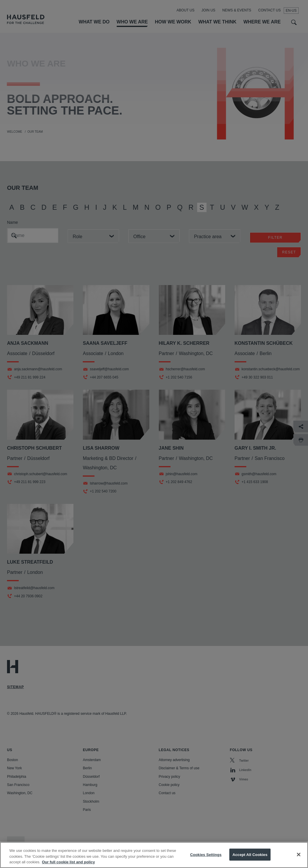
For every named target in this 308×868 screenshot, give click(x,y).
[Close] (299, 860)
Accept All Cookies (250, 860)
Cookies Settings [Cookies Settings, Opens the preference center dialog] (206, 860)
